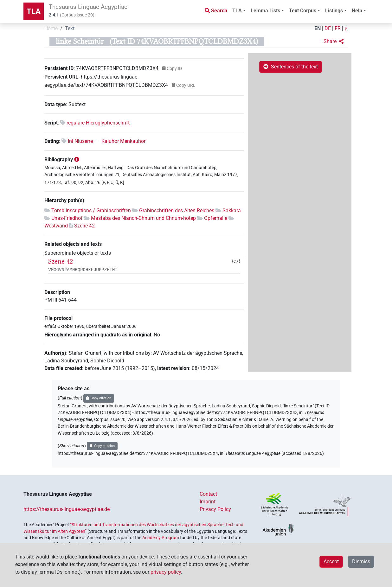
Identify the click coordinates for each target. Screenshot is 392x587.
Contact (208, 494)
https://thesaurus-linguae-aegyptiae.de (67, 509)
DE (328, 28)
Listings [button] (334, 11)
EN (318, 28)
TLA (34, 11)
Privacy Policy (215, 509)
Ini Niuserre (80, 141)
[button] (334, 41)
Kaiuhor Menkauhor (123, 141)
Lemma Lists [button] (265, 11)
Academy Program (161, 538)
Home (51, 28)
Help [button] (357, 11)
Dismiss (361, 561)
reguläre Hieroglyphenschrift (98, 123)
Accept (331, 561)
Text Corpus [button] (303, 11)
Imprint (208, 502)
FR (338, 28)
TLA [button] (237, 11)
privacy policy (166, 572)
